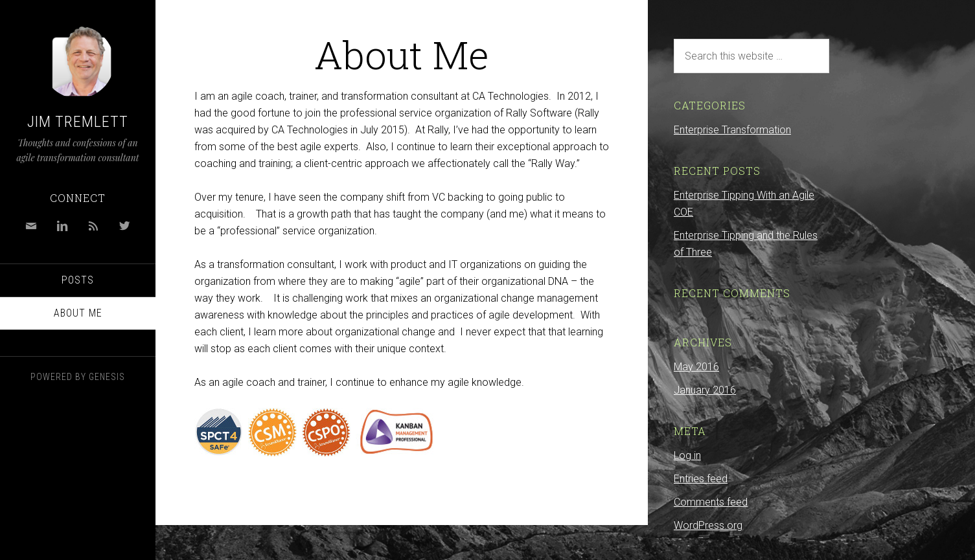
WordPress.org (708, 525)
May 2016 (696, 367)
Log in (687, 455)
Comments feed (711, 502)
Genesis (107, 377)
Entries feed (701, 479)
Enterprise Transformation (732, 130)
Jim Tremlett (78, 122)
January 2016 (705, 390)
